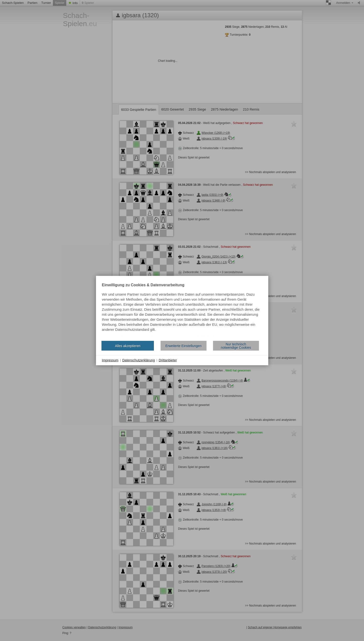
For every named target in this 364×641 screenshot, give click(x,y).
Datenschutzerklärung (139, 360)
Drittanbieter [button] (168, 360)
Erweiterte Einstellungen (183, 346)
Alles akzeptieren (128, 346)
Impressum (110, 360)
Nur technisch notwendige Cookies (236, 346)
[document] (182, 310)
